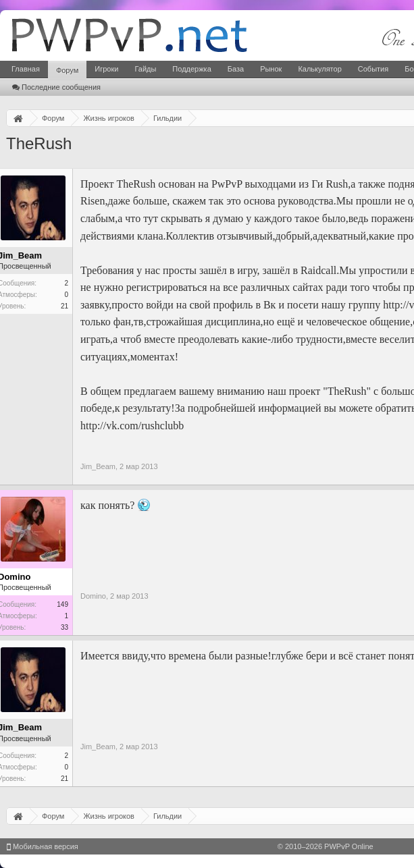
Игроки (106, 69)
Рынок (271, 69)
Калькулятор (319, 69)
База (236, 69)
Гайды (145, 69)
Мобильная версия (43, 846)
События (373, 69)
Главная (26, 69)
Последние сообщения (56, 87)
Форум (67, 70)
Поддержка (191, 69)
